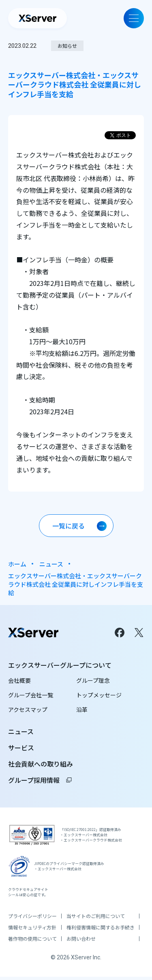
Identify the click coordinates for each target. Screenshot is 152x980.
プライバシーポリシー (32, 919)
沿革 (82, 709)
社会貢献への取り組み (41, 764)
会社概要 (19, 680)
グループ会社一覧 (31, 695)
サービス (21, 748)
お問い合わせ (81, 942)
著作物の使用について (32, 942)
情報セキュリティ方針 (32, 931)
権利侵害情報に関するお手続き (101, 931)
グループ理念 (93, 680)
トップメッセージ (99, 695)
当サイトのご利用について (96, 919)
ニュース (51, 564)
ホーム (17, 564)
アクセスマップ (28, 709)
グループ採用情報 (40, 780)
